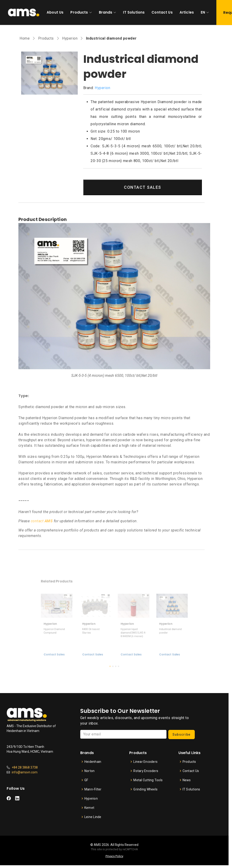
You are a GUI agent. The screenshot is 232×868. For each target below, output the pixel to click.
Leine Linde (93, 817)
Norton (90, 771)
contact (42, 521)
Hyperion (70, 38)
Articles (187, 12)
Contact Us (162, 12)
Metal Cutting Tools (148, 780)
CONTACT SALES (143, 187)
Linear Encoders (145, 762)
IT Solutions (134, 12)
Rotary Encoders (146, 771)
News (187, 780)
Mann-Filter (93, 789)
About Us (55, 12)
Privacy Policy (114, 856)
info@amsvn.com (25, 772)
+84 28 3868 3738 (25, 767)
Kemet (89, 808)
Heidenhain (93, 762)
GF (86, 780)
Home (25, 38)
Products (79, 12)
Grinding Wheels (145, 789)
